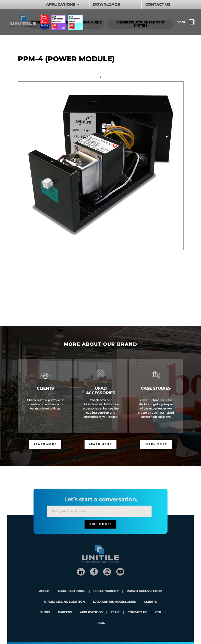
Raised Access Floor (144, 591)
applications (91, 613)
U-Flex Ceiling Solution (64, 602)
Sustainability (106, 591)
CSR (158, 613)
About (44, 591)
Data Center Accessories (114, 602)
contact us (137, 613)
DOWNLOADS (106, 4)
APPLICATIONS (61, 4)
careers (65, 613)
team (115, 613)
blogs (45, 613)
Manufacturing (72, 591)
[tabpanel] (101, 166)
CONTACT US (158, 4)
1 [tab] (101, 77)
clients (150, 602)
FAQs (101, 623)
